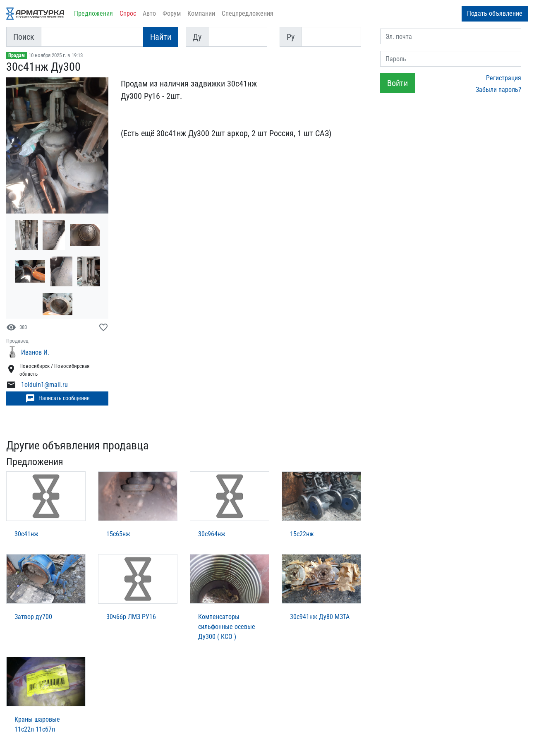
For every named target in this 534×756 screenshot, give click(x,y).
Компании (201, 13)
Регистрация (504, 78)
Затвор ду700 (33, 617)
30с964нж (212, 534)
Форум (172, 13)
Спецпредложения (248, 13)
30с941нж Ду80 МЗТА (320, 617)
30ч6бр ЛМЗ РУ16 (131, 617)
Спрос (128, 13)
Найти (161, 37)
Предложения (93, 13)
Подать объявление (495, 13)
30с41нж (26, 534)
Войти (398, 83)
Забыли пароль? (498, 90)
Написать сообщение (57, 398)
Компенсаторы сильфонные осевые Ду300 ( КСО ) (227, 627)
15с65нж (118, 534)
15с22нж (302, 534)
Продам (17, 55)
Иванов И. (35, 352)
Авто (149, 13)
